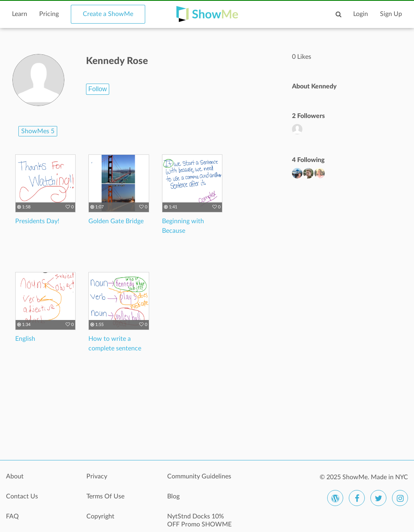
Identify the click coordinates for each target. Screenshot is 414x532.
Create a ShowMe (108, 14)
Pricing (49, 14)
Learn (20, 14)
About (15, 476)
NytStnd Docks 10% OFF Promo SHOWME (199, 520)
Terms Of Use (105, 496)
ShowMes (38, 131)
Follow (98, 89)
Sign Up (391, 14)
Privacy (97, 476)
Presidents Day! (37, 221)
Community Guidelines (199, 476)
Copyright (100, 516)
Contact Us (22, 496)
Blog (173, 496)
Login (361, 14)
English (25, 339)
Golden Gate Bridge (116, 221)
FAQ (12, 516)
